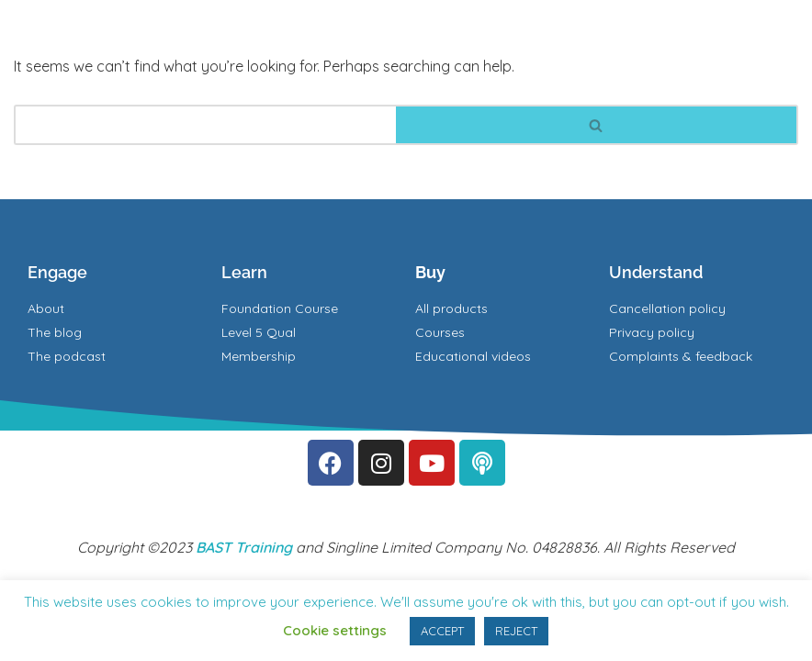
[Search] (205, 125)
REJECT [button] (516, 631)
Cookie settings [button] (335, 630)
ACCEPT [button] (442, 631)
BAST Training (244, 547)
